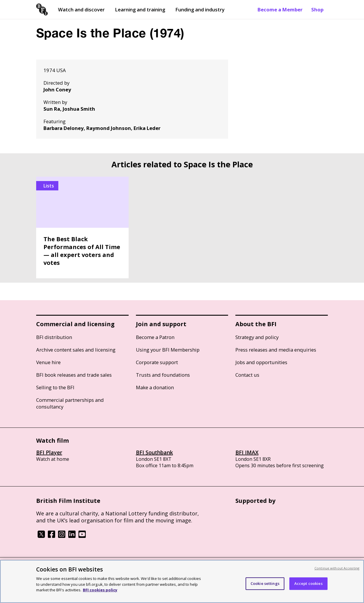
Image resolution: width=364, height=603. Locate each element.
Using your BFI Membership (168, 350)
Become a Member (280, 9)
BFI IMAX (247, 452)
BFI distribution (54, 337)
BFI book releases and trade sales (74, 375)
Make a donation (155, 387)
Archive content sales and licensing (76, 350)
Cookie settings (265, 583)
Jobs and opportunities (261, 362)
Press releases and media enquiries (276, 350)
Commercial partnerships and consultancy (70, 403)
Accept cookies (308, 583)
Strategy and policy (257, 337)
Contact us (247, 375)
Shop (317, 9)
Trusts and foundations (163, 375)
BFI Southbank (154, 452)
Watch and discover (81, 9)
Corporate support (157, 362)
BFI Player (49, 452)
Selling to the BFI (55, 387)
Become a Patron (155, 337)
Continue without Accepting (337, 568)
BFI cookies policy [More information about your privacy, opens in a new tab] (100, 590)
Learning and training (140, 9)
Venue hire (48, 362)
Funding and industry (200, 9)
